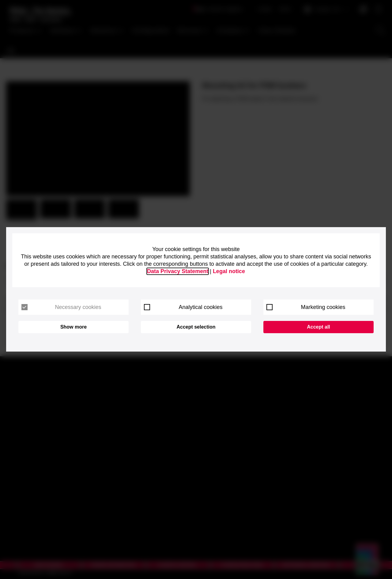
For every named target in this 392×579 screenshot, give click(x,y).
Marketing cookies (306, 307)
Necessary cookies (61, 307)
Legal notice (229, 271)
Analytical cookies (183, 307)
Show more (73, 327)
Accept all (318, 327)
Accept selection (196, 327)
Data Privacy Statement (178, 271)
